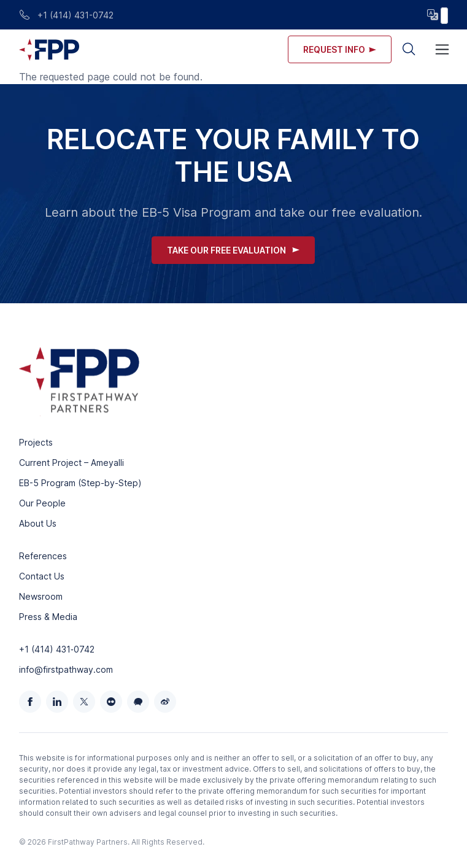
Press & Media (48, 617)
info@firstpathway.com (66, 669)
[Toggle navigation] (442, 49)
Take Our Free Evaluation (233, 250)
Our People (42, 503)
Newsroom (41, 596)
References (43, 556)
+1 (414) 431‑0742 (57, 649)
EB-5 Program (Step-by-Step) (80, 483)
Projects (36, 442)
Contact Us (42, 576)
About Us (38, 523)
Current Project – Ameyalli (71, 463)
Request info (340, 49)
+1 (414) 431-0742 (66, 15)
